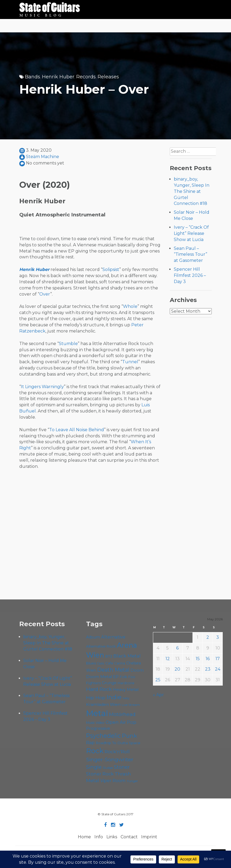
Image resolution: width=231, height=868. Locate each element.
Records (86, 77)
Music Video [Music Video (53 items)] (95, 723)
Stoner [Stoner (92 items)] (122, 767)
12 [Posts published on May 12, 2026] (168, 659)
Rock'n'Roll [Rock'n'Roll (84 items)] (117, 752)
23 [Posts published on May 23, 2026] (208, 669)
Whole (130, 306)
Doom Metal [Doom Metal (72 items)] (99, 677)
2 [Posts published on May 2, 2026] (208, 637)
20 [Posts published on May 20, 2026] (177, 669)
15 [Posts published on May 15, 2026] (198, 659)
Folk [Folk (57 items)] (124, 677)
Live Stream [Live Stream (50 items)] (131, 705)
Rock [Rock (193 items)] (95, 751)
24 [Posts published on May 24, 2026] (218, 669)
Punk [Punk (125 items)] (130, 736)
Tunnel (130, 362)
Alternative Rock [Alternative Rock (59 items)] (101, 646)
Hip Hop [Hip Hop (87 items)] (96, 697)
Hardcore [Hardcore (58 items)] (126, 683)
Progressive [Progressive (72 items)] (98, 728)
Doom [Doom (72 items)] (137, 670)
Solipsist (111, 269)
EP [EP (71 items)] (116, 677)
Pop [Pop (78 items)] (132, 722)
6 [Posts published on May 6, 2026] (177, 648)
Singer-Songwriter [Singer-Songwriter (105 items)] (110, 759)
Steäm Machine (43, 157)
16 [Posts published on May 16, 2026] (208, 659)
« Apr (158, 695)
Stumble (68, 344)
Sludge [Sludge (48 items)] (108, 768)
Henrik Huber (58, 77)
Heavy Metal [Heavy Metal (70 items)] (126, 689)
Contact (129, 837)
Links (112, 837)
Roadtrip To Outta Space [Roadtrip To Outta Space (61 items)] (118, 743)
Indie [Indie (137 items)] (114, 697)
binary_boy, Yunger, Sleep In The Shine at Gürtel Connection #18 (192, 191)
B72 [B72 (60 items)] (109, 656)
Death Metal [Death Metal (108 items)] (113, 670)
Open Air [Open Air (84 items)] (116, 722)
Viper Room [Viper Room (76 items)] (113, 781)
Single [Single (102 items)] (94, 767)
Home (84, 837)
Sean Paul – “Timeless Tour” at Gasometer (190, 255)
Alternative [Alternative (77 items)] (113, 637)
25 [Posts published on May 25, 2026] (158, 680)
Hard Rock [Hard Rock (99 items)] (99, 689)
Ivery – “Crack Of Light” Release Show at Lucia (191, 233)
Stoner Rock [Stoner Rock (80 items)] (100, 774)
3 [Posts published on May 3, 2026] (218, 637)
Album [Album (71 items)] (93, 637)
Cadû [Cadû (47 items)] (101, 663)
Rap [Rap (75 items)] (90, 743)
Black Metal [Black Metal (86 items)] (127, 656)
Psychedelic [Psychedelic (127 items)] (103, 736)
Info (99, 837)
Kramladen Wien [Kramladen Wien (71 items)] (103, 704)
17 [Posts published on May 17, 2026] (218, 659)
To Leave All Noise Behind (77, 430)
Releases (108, 77)
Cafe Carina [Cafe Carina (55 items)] (115, 663)
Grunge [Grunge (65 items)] (109, 683)
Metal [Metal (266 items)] (97, 713)
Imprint (149, 837)
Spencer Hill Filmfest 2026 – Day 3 (190, 275)
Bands (32, 77)
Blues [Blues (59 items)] (91, 663)
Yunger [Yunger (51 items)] (132, 781)
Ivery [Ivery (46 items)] (126, 698)
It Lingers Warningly (42, 387)
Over (45, 294)
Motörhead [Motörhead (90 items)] (122, 714)
